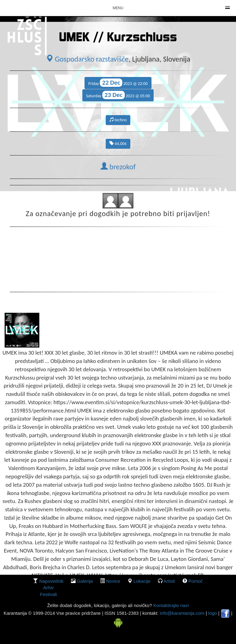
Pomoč (196, 581)
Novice (113, 581)
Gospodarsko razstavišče (87, 59)
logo (213, 613)
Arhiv (49, 588)
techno (118, 120)
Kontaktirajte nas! (170, 605)
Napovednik (51, 581)
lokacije (142, 581)
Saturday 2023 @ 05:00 (118, 95)
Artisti (169, 581)
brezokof (118, 167)
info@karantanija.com (182, 613)
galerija (85, 581)
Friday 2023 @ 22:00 (118, 83)
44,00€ (118, 144)
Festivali (48, 594)
